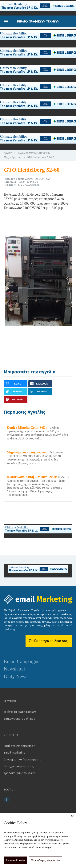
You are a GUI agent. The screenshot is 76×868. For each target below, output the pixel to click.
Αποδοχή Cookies (15, 860)
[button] (6, 22)
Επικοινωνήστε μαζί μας (19, 719)
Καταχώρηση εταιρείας (19, 766)
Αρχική (8, 153)
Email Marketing (14, 753)
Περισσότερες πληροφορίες (46, 860)
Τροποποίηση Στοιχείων (19, 773)
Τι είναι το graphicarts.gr (20, 712)
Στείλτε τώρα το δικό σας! (49, 641)
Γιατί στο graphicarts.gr (19, 746)
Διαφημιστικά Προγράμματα (23, 759)
